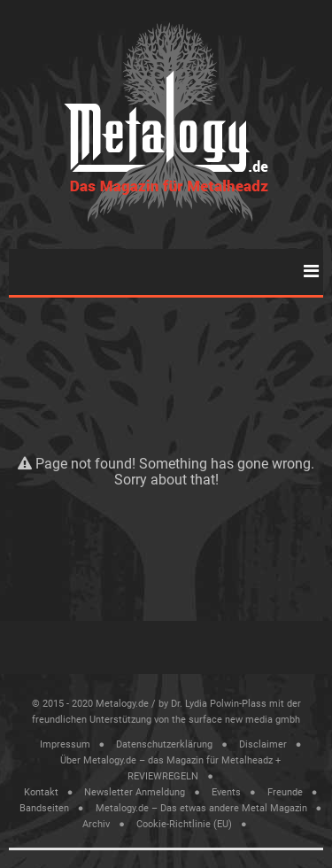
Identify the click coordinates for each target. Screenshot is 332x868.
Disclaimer (263, 744)
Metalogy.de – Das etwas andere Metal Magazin (201, 808)
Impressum (65, 744)
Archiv (96, 824)
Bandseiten (44, 808)
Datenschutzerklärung (164, 744)
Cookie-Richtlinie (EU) (184, 824)
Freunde (285, 792)
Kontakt (41, 792)
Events (226, 792)
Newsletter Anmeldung (135, 792)
